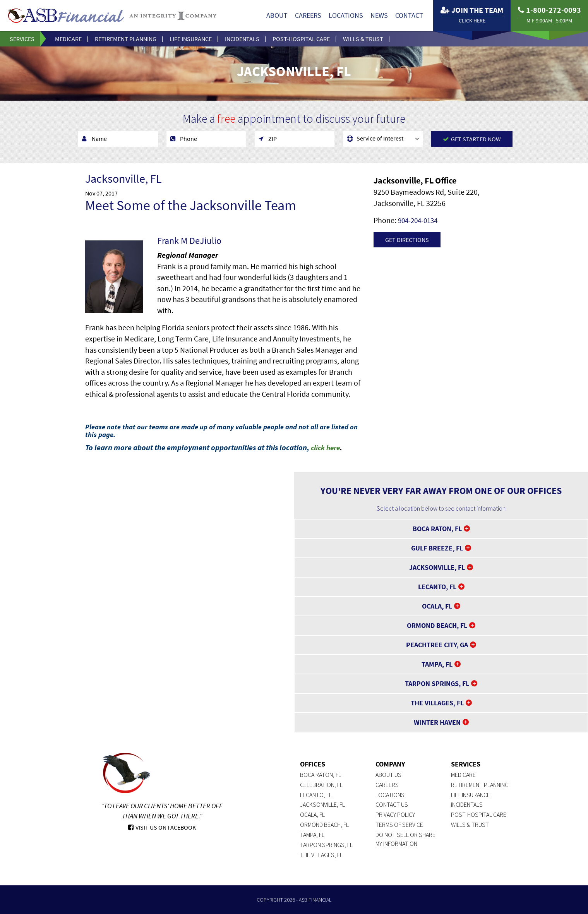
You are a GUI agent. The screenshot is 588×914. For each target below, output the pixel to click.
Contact (409, 15)
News (379, 15)
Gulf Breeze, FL (437, 548)
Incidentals (242, 39)
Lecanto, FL (437, 587)
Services (22, 39)
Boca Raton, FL (437, 529)
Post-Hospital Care (301, 39)
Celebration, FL (321, 785)
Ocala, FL (437, 606)
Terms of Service (399, 825)
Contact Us (392, 804)
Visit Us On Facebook (162, 827)
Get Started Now (472, 139)
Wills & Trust (363, 39)
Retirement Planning (126, 39)
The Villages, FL (437, 703)
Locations (346, 15)
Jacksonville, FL (437, 567)
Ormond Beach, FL (437, 625)
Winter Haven (437, 722)
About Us (388, 775)
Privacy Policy (395, 815)
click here (327, 447)
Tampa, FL (437, 664)
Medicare (68, 39)
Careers (308, 15)
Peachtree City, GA (437, 645)
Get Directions (407, 240)
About (277, 15)
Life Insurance (191, 39)
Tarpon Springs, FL (437, 683)
